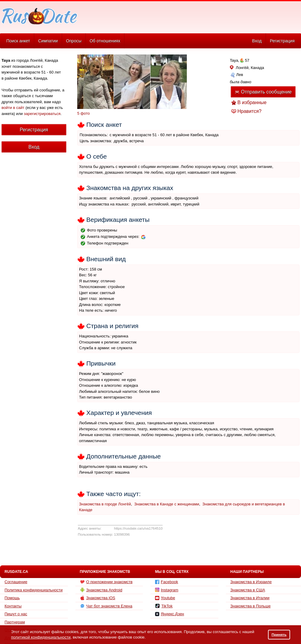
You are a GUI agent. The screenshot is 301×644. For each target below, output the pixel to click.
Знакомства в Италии (250, 598)
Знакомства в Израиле (251, 582)
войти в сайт (13, 108)
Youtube (165, 598)
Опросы (74, 41)
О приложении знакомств (106, 582)
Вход (257, 41)
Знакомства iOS (98, 598)
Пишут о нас (16, 614)
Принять (279, 634)
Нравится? (250, 111)
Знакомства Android (101, 590)
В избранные (252, 102)
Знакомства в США (248, 590)
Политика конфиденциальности (34, 590)
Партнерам (15, 622)
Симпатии (48, 41)
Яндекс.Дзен (170, 614)
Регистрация (282, 41)
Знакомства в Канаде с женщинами (167, 504)
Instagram (167, 590)
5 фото (84, 113)
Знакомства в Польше (251, 606)
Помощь (12, 598)
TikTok (164, 606)
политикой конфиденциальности (41, 637)
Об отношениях (105, 41)
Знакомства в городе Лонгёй (105, 504)
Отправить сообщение (263, 92)
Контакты (13, 606)
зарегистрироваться (42, 114)
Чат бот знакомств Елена (106, 606)
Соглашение (16, 582)
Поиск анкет (18, 41)
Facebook (167, 582)
